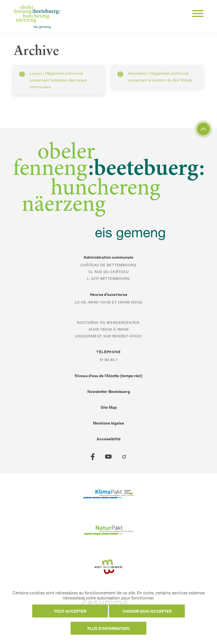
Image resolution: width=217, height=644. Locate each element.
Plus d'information (108, 628)
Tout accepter (70, 611)
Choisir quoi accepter (147, 611)
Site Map (109, 407)
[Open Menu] (196, 14)
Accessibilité (109, 439)
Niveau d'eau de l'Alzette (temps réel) (108, 375)
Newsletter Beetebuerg (109, 391)
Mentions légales (108, 423)
